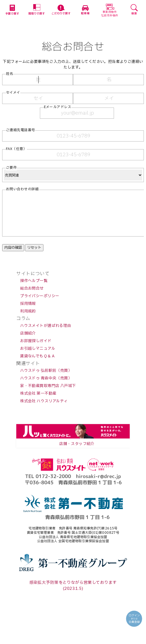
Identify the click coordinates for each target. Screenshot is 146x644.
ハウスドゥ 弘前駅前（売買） (46, 379)
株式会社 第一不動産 (38, 402)
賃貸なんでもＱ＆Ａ (38, 364)
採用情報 (28, 312)
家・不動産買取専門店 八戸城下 (48, 394)
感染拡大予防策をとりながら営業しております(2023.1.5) (73, 594)
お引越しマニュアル (38, 357)
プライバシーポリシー (40, 304)
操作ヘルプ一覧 (34, 289)
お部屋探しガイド (36, 349)
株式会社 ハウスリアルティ (44, 409)
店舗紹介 (28, 341)
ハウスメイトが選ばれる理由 (45, 334)
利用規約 (28, 319)
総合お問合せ (32, 297)
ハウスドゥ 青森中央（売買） (46, 386)
